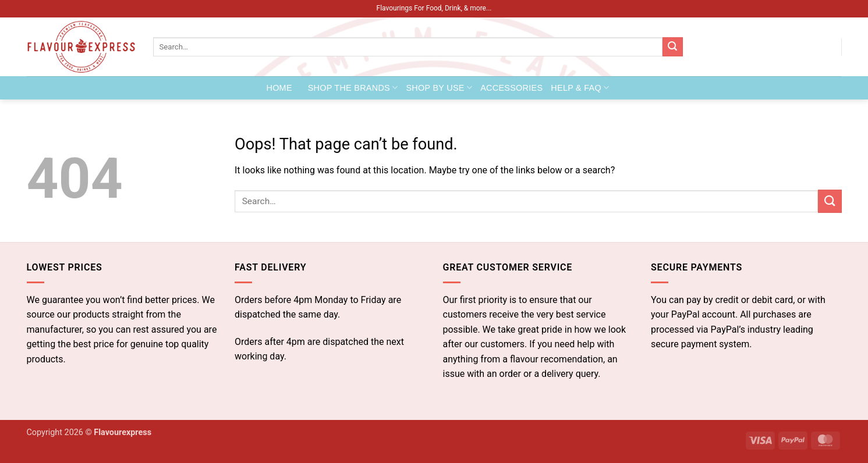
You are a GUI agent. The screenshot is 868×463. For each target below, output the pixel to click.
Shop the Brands (353, 88)
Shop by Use (439, 88)
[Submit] (672, 47)
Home (279, 88)
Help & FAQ (580, 88)
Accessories (511, 88)
